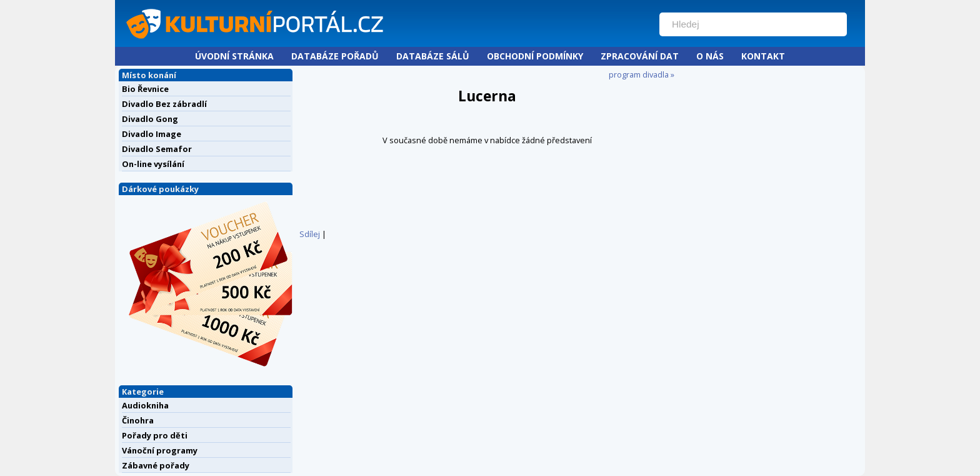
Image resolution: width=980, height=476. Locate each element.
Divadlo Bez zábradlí (164, 104)
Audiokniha (145, 405)
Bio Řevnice (145, 89)
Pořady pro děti (155, 435)
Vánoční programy (160, 450)
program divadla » (642, 74)
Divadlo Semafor (157, 149)
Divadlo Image (152, 134)
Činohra (138, 420)
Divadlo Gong (150, 119)
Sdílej (310, 234)
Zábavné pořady (156, 465)
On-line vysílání (153, 164)
